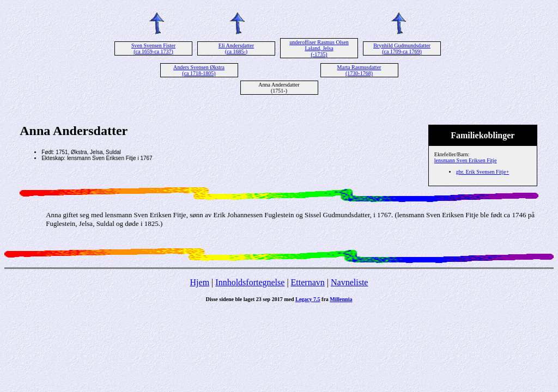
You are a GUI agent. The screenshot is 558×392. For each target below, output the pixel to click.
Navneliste (349, 282)
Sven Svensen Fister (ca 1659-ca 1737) (153, 48)
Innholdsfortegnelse (250, 282)
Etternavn (308, 282)
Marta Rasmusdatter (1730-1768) (359, 70)
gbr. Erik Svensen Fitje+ (483, 172)
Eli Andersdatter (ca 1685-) (236, 48)
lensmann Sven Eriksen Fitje (466, 160)
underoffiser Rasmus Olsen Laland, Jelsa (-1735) (319, 48)
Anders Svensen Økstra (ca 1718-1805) (199, 70)
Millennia (341, 299)
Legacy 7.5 (308, 299)
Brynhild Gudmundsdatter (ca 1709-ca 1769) (402, 48)
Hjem (200, 282)
